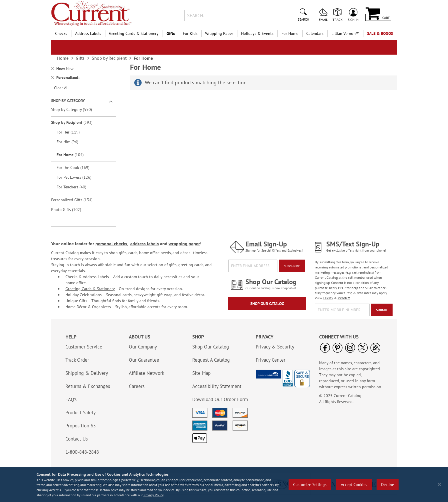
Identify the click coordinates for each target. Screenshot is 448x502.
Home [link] (63, 58)
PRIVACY (344, 298)
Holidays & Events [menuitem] (257, 33)
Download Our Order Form (220, 399)
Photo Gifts (70, 209)
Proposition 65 (81, 426)
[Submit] (382, 310)
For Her (72, 132)
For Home (74, 155)
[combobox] (240, 15)
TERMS (328, 298)
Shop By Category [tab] (68, 101)
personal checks (111, 244)
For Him (71, 142)
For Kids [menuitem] (190, 33)
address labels (145, 244)
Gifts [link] (80, 58)
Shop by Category (76, 109)
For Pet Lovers (78, 177)
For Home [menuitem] (290, 33)
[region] (224, 484)
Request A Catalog (211, 360)
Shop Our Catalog (267, 304)
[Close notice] (439, 484)
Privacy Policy (153, 495)
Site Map (201, 373)
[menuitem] (345, 34)
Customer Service (84, 347)
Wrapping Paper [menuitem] (219, 33)
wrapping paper (184, 244)
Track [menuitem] (338, 19)
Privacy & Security (275, 347)
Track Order (77, 360)
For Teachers (75, 187)
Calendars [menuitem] (315, 33)
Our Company (143, 347)
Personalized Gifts (76, 200)
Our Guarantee (144, 360)
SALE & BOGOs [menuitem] (380, 33)
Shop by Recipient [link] (109, 58)
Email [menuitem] (323, 19)
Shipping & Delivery (87, 373)
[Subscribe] (292, 266)
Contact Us (77, 439)
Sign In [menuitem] (353, 19)
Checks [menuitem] (61, 33)
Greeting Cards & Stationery (90, 289)
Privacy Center (271, 360)
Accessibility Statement (217, 386)
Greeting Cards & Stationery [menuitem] (134, 33)
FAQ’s (71, 399)
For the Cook (77, 167)
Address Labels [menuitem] (88, 33)
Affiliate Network (147, 373)
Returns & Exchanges (88, 386)
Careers (137, 386)
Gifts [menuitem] (171, 33)
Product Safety (81, 413)
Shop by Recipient (76, 122)
